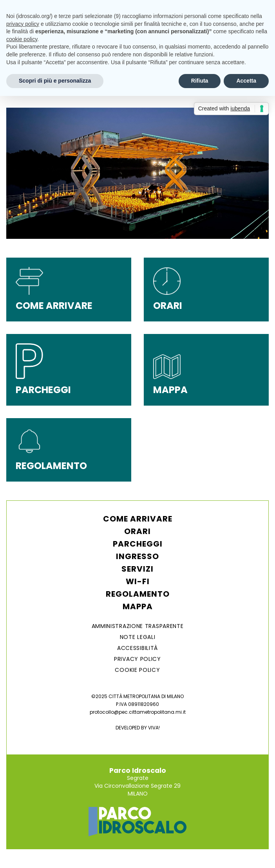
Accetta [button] (246, 81)
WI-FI (138, 581)
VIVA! (154, 728)
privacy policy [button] (23, 24)
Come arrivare (138, 519)
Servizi (137, 569)
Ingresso (137, 556)
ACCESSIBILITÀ (137, 648)
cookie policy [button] (22, 39)
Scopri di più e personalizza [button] (55, 81)
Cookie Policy (137, 670)
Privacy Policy (137, 659)
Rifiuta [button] (200, 81)
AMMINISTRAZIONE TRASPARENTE (138, 626)
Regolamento (138, 594)
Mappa (138, 606)
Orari (137, 531)
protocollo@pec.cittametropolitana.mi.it (138, 712)
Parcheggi (138, 544)
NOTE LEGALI (138, 637)
